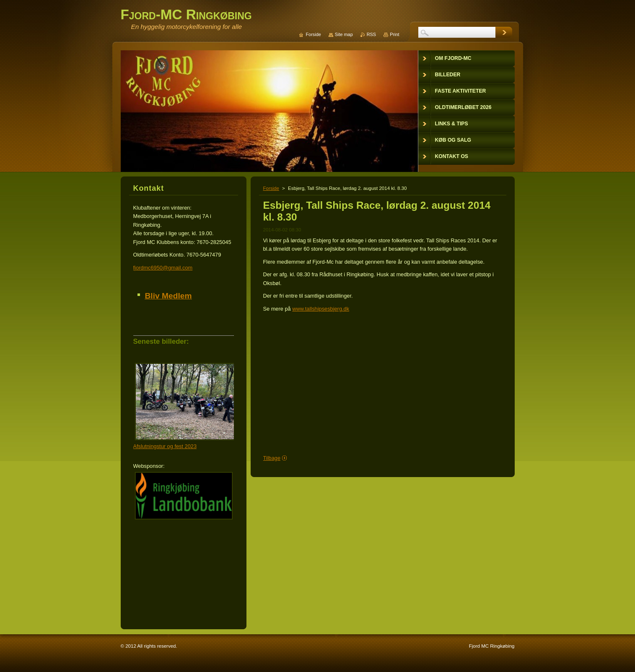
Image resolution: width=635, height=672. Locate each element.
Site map (344, 34)
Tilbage (272, 458)
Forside (271, 188)
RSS (371, 34)
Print (394, 34)
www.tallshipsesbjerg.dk (321, 309)
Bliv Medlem (168, 296)
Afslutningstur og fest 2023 (165, 446)
